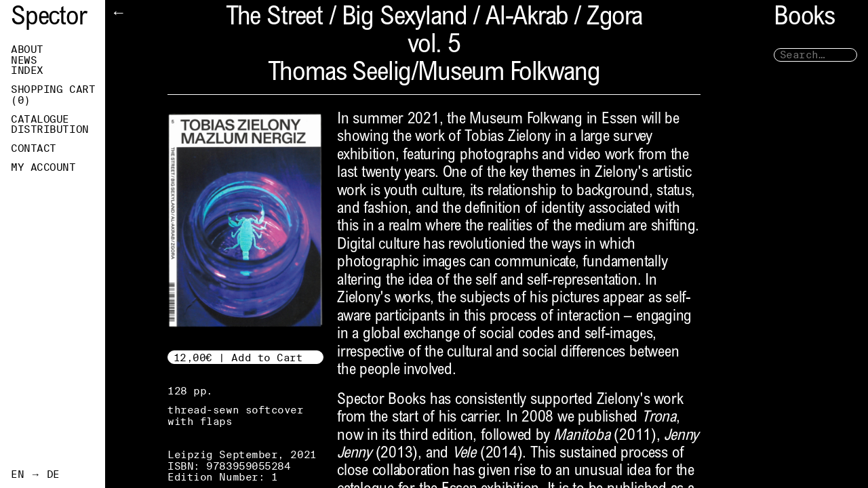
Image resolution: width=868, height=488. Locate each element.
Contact (34, 148)
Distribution (50, 129)
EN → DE (35, 474)
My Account (43, 167)
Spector (49, 19)
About (27, 49)
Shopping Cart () (53, 95)
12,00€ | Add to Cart (238, 358)
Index (27, 70)
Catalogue (40, 119)
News (24, 60)
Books (804, 19)
